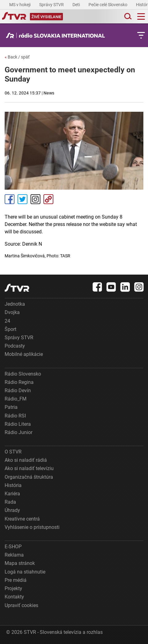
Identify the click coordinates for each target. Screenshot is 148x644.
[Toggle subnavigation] (141, 35)
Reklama (14, 555)
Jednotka (15, 304)
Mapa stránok (20, 563)
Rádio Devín (18, 390)
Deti (77, 5)
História (13, 485)
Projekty (13, 588)
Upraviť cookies (21, 605)
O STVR (13, 452)
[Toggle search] (127, 16)
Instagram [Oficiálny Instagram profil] (35, 199)
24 (7, 321)
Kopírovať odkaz (48, 199)
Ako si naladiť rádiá (26, 460)
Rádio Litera (18, 424)
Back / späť (17, 57)
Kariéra (12, 494)
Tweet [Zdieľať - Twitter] (23, 199)
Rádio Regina (19, 382)
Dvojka (12, 312)
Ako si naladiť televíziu (29, 468)
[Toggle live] (46, 16)
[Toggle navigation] (141, 16)
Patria (11, 407)
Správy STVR (52, 5)
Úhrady (12, 510)
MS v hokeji (20, 5)
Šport (10, 329)
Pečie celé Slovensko (108, 5)
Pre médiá (16, 580)
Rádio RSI (15, 416)
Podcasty (15, 346)
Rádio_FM (16, 399)
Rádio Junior (18, 432)
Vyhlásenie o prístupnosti (32, 527)
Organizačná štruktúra (29, 477)
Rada (10, 502)
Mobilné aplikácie (24, 354)
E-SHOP (13, 547)
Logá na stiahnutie (25, 572)
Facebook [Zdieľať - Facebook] (10, 199)
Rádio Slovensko (23, 374)
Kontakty (14, 597)
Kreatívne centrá (22, 519)
